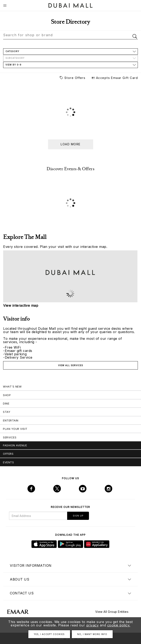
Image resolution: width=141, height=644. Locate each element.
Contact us (22, 593)
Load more (71, 144)
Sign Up (78, 516)
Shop (7, 395)
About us (20, 579)
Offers (8, 454)
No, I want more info (92, 634)
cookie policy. (119, 625)
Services (10, 437)
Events (8, 462)
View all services (71, 365)
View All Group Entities (112, 612)
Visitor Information (31, 565)
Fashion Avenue (15, 445)
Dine (6, 403)
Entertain (11, 420)
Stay (7, 412)
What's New (12, 386)
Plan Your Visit (15, 429)
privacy (93, 625)
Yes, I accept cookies (49, 634)
